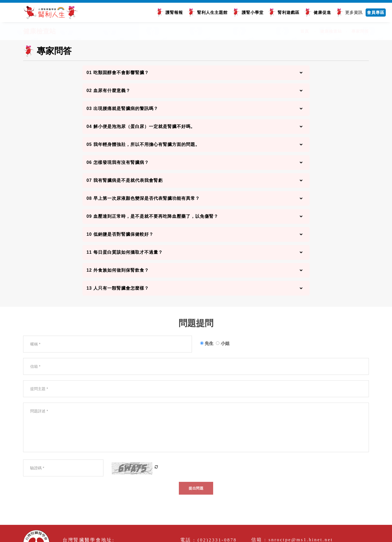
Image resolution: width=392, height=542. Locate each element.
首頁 (305, 31)
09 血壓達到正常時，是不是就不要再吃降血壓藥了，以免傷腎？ (152, 216)
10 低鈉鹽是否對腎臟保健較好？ (120, 234)
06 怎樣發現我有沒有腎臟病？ (118, 162)
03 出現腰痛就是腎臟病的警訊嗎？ (122, 108)
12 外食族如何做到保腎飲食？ (118, 270)
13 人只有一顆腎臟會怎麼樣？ (118, 288)
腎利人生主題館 (212, 12)
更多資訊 (354, 12)
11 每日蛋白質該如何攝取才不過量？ (125, 252)
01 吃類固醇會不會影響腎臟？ (118, 73)
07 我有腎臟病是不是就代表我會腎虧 (125, 180)
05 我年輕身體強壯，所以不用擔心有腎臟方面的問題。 (143, 144)
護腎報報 (174, 12)
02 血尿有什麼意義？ (108, 91)
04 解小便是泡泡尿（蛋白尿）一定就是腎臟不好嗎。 (141, 126)
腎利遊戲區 (289, 12)
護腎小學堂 (253, 12)
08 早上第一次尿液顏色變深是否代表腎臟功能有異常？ (143, 198)
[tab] (196, 73)
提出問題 (196, 488)
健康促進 (322, 12)
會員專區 (376, 12)
